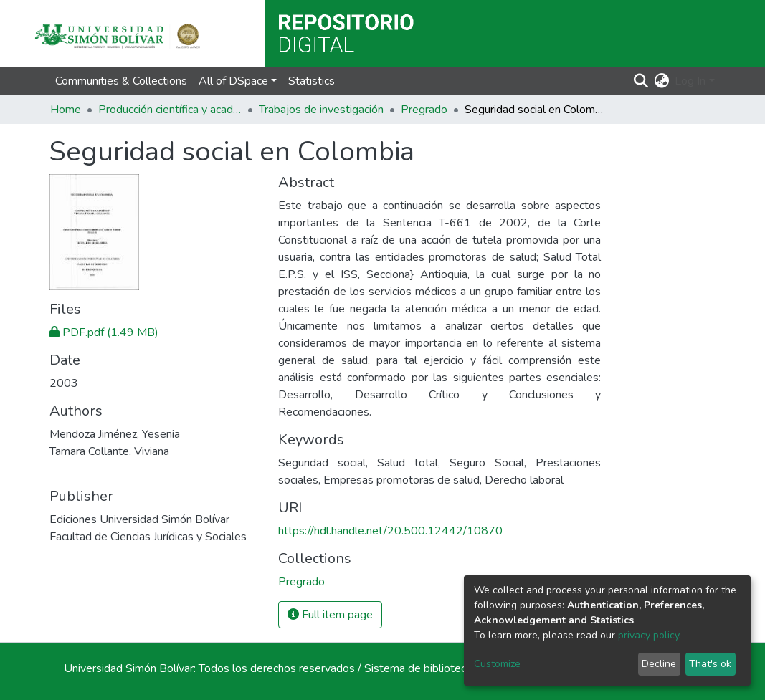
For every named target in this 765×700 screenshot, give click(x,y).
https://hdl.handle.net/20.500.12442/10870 (390, 531)
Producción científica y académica (170, 110)
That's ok (710, 664)
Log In (690, 81)
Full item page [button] (330, 615)
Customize (497, 664)
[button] (661, 81)
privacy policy (648, 635)
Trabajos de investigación (321, 110)
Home (66, 110)
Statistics (312, 81)
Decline (659, 664)
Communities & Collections (121, 81)
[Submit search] (641, 81)
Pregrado (424, 110)
